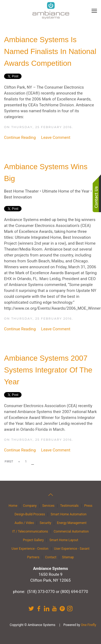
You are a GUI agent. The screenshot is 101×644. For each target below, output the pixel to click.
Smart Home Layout (64, 540)
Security (45, 523)
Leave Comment (56, 138)
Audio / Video (24, 523)
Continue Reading (20, 138)
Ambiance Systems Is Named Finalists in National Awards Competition (50, 51)
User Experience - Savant (72, 549)
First (9, 461)
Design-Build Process (30, 514)
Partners (33, 557)
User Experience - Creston (30, 549)
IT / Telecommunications (30, 531)
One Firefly (88, 625)
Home (13, 506)
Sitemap (68, 557)
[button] (94, 11)
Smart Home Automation (69, 514)
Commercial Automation (71, 531)
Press (88, 506)
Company (30, 506)
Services (48, 506)
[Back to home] (51, 11)
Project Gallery (33, 540)
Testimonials (69, 506)
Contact (51, 557)
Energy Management (72, 523)
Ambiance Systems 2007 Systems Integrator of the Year (48, 370)
